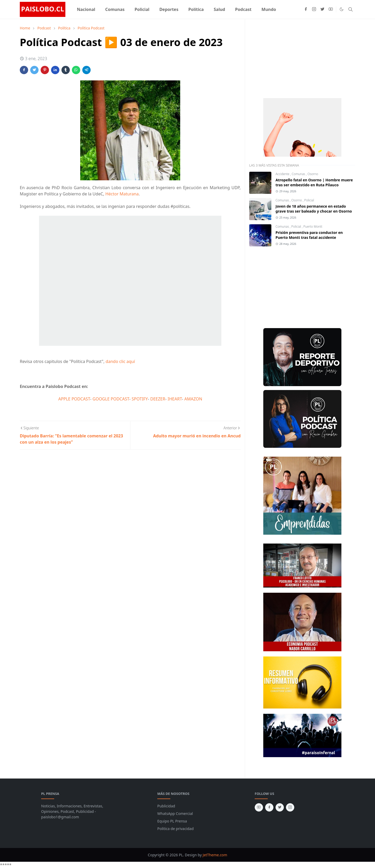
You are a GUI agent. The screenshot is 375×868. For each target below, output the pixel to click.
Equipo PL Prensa (172, 821)
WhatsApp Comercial (175, 813)
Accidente (283, 174)
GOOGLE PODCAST (111, 399)
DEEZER (158, 399)
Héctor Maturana (122, 194)
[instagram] (314, 9)
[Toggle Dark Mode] (342, 9)
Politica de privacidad (176, 829)
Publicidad (166, 806)
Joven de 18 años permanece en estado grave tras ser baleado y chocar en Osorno (314, 209)
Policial (309, 200)
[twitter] (322, 9)
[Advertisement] (288, 58)
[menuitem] (86, 9)
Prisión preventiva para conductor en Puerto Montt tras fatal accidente (309, 235)
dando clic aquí (120, 361)
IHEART (175, 399)
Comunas (299, 174)
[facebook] (306, 9)
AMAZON (193, 399)
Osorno (313, 174)
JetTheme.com (215, 855)
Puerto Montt (313, 226)
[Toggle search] (351, 9)
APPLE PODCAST (74, 399)
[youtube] (331, 9)
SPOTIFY (140, 399)
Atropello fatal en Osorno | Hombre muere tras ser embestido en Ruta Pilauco (314, 182)
